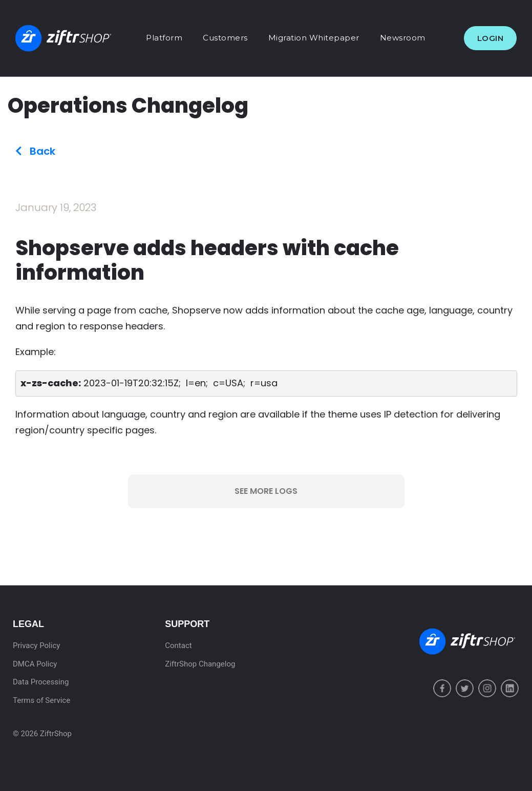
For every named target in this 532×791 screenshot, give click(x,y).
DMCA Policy (35, 664)
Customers (225, 38)
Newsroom (403, 38)
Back (35, 151)
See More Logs (266, 491)
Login (491, 38)
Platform (164, 38)
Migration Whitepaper (314, 38)
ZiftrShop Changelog (200, 664)
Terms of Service (41, 700)
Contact (178, 646)
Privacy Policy (36, 646)
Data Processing (41, 682)
